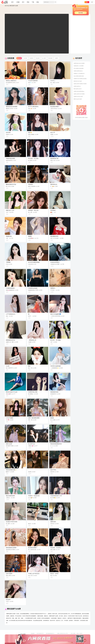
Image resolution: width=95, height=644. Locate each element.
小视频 (18, 3)
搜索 (55, 2)
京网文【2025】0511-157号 (62, 633)
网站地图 (22, 638)
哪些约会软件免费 (78, 99)
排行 (23, 2)
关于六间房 (23, 634)
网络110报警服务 (34, 637)
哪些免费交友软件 (78, 89)
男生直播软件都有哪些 (79, 68)
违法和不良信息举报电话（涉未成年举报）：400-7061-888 (42, 639)
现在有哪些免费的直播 (79, 76)
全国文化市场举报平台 (50, 637)
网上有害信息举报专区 (75, 635)
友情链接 (22, 636)
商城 (28, 3)
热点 (8, 6)
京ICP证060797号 (40, 633)
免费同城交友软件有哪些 (79, 63)
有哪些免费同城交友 (78, 71)
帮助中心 (22, 640)
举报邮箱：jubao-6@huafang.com (64, 637)
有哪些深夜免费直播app (79, 91)
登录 (87, 2)
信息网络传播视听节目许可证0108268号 (39, 635)
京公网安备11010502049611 (63, 635)
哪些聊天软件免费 (78, 81)
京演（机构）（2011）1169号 (77, 633)
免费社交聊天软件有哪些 (79, 94)
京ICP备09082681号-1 (50, 633)
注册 (92, 2)
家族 (38, 3)
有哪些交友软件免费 (78, 96)
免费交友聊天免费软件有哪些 (80, 84)
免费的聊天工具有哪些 (79, 66)
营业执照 (33, 633)
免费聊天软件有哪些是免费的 (80, 79)
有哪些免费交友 (77, 86)
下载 (33, 2)
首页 (12, 3)
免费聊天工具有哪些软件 (79, 74)
